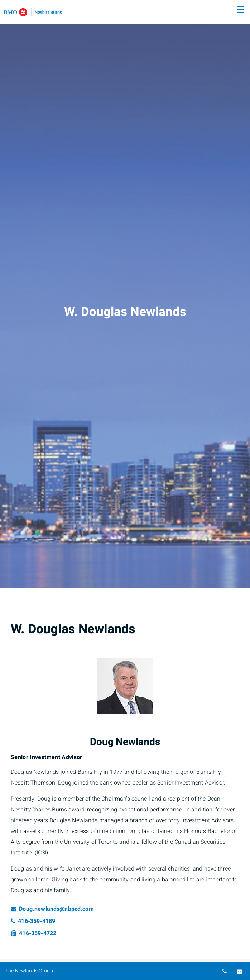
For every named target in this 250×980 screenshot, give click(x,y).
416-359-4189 (33, 921)
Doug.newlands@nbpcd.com (52, 909)
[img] (125, 294)
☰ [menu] (240, 10)
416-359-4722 (33, 933)
